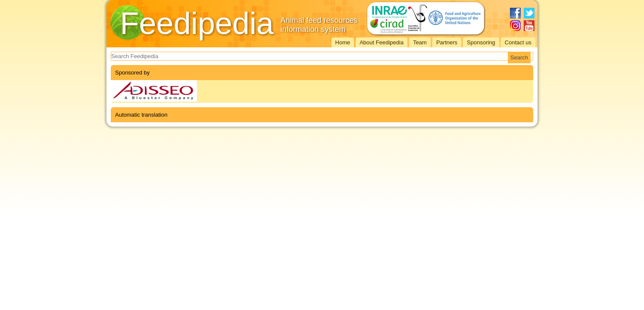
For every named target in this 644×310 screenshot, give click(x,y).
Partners (447, 42)
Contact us (518, 42)
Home (343, 42)
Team (420, 42)
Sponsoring (481, 42)
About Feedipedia (381, 42)
